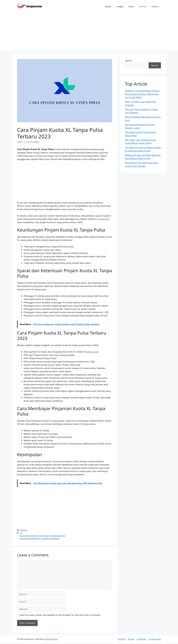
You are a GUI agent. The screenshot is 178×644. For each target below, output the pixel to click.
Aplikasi (108, 6)
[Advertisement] (89, 32)
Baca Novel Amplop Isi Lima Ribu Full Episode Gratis (43, 536)
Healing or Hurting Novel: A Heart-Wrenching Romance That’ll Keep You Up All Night (143, 94)
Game (131, 6)
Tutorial (155, 6)
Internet (143, 6)
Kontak (131, 639)
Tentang (121, 639)
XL (21, 533)
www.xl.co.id (92, 352)
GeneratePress (51, 639)
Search (128, 61)
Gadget (120, 6)
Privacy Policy (155, 639)
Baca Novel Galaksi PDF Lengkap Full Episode (40, 538)
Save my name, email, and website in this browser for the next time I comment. (60, 615)
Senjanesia (104, 219)
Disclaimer (141, 639)
